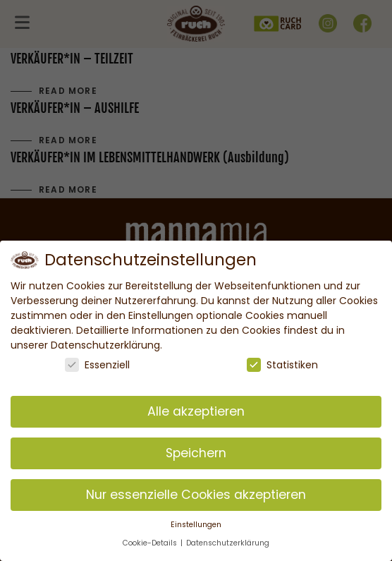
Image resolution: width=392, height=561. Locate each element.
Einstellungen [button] (196, 525)
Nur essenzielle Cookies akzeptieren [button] (196, 495)
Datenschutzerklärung (228, 543)
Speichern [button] (196, 453)
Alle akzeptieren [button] (196, 411)
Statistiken (282, 365)
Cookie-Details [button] (151, 543)
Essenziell (97, 365)
